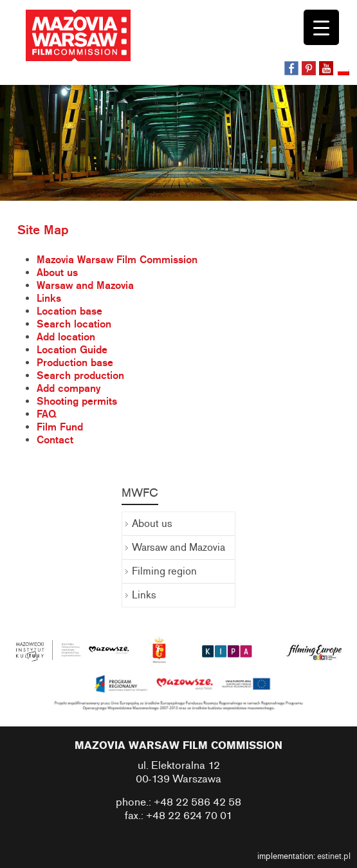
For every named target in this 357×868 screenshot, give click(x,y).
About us (57, 273)
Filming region (164, 571)
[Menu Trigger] (321, 27)
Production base (75, 363)
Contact (55, 440)
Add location (66, 337)
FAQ (46, 414)
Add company (69, 389)
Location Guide (72, 350)
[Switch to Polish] (345, 73)
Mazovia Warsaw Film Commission (117, 260)
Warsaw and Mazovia (85, 286)
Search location (74, 324)
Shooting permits (77, 402)
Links (49, 299)
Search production (80, 376)
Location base (69, 311)
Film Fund (60, 427)
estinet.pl (334, 856)
